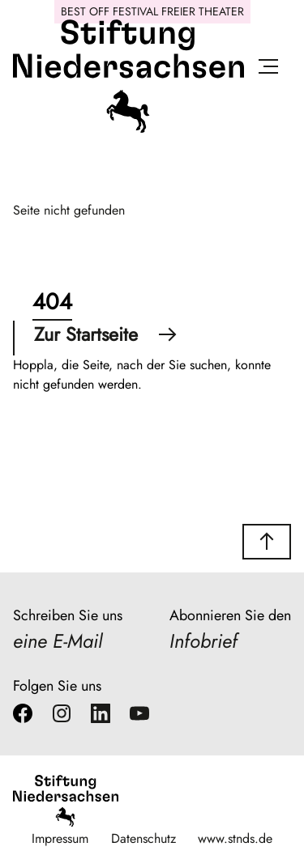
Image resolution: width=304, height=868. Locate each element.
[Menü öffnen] (268, 69)
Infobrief (203, 641)
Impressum (60, 838)
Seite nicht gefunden (69, 210)
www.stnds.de (235, 838)
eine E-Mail (58, 641)
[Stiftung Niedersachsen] (128, 129)
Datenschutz (143, 838)
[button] (267, 542)
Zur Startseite (105, 334)
